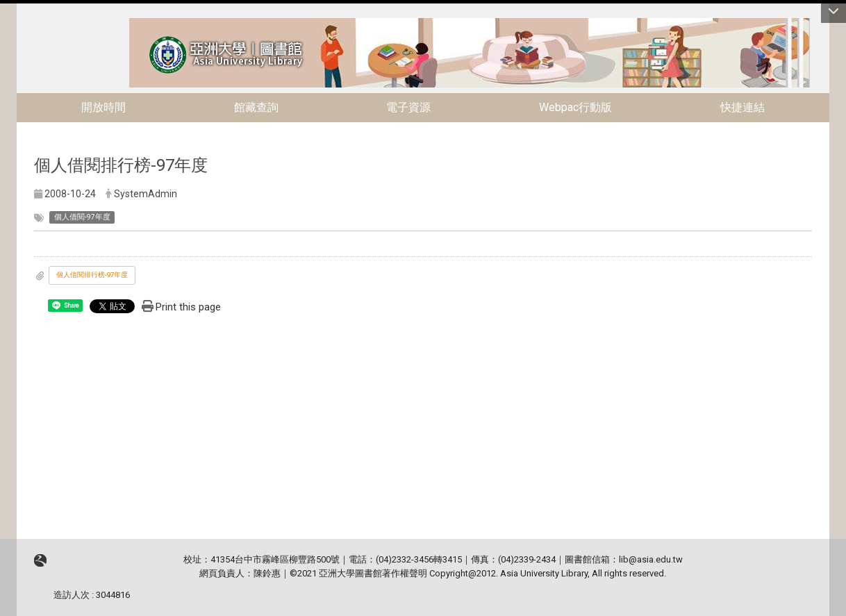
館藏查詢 (256, 107)
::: (122, 24)
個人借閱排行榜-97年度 (92, 275)
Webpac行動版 (575, 107)
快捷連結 (743, 107)
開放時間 (103, 107)
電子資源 (408, 107)
